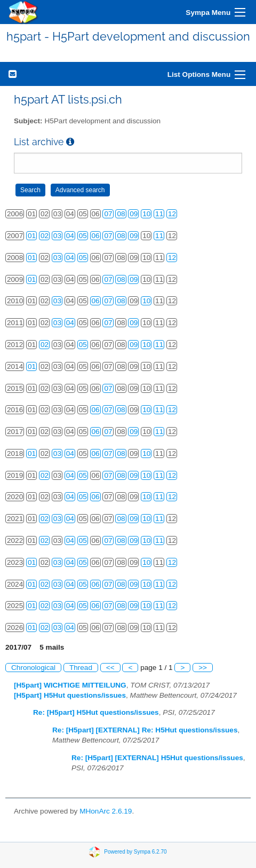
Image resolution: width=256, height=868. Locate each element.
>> (203, 668)
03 (57, 236)
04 (70, 236)
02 (45, 236)
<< (110, 668)
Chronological (33, 668)
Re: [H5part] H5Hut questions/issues (96, 712)
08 (121, 214)
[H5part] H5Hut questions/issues (70, 695)
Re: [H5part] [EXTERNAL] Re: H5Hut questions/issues (145, 730)
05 (83, 236)
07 (108, 214)
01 (32, 236)
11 (159, 214)
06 (96, 236)
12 (172, 214)
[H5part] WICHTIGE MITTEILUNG (70, 685)
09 (134, 214)
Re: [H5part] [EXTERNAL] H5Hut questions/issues (157, 758)
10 (146, 214)
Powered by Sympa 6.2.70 (135, 851)
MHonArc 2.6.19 (106, 811)
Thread (81, 668)
